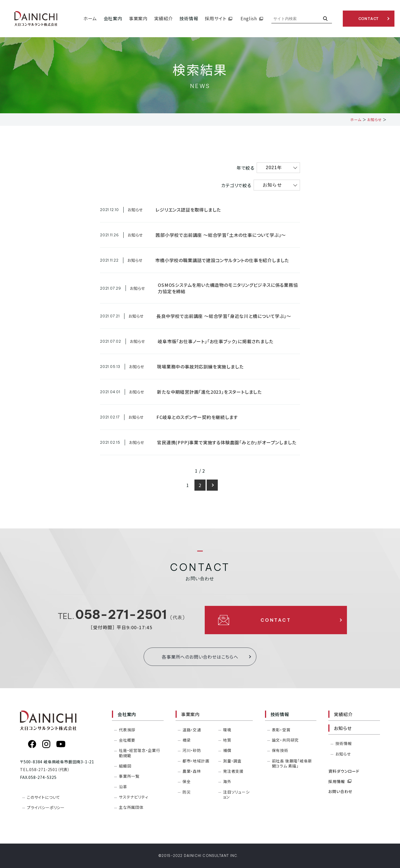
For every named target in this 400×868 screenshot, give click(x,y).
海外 (227, 781)
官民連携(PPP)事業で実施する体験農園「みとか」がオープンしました (227, 442)
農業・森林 (192, 771)
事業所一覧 (129, 776)
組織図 (125, 766)
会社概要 (127, 740)
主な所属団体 (131, 807)
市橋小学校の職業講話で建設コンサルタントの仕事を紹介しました (222, 260)
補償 (227, 750)
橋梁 (187, 740)
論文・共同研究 (285, 740)
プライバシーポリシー (46, 807)
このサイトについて (44, 797)
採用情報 (340, 781)
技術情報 (343, 743)
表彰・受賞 (281, 730)
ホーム (356, 120)
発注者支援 (233, 771)
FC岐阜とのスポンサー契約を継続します (197, 417)
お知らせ (374, 120)
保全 (187, 781)
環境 (227, 730)
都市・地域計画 (196, 761)
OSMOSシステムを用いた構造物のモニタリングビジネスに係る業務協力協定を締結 (228, 288)
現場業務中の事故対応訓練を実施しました (200, 367)
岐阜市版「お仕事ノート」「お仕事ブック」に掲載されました (215, 341)
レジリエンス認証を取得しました (188, 210)
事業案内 (190, 714)
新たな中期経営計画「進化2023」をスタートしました (209, 392)
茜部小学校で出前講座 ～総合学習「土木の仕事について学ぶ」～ (221, 235)
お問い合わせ (340, 791)
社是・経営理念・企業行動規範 (140, 753)
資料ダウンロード (344, 771)
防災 (187, 792)
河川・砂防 (192, 750)
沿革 (123, 787)
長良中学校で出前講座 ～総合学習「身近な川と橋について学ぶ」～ (224, 316)
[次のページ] (212, 485)
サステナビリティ (133, 797)
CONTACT (369, 19)
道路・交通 (192, 730)
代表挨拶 (127, 730)
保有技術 (280, 750)
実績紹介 (343, 714)
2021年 (274, 168)
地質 (227, 740)
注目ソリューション (236, 794)
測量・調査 (232, 761)
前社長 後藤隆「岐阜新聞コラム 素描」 (292, 763)
